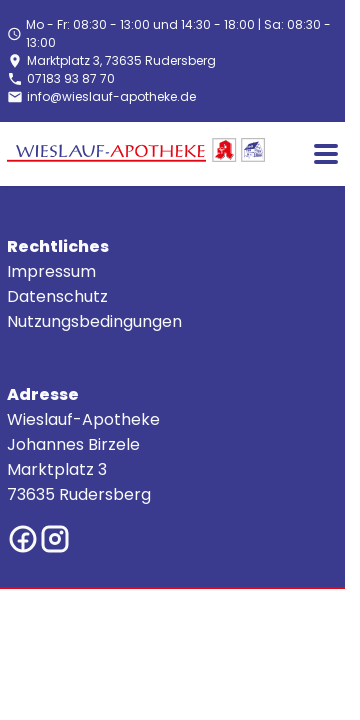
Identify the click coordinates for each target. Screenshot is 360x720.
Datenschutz (57, 296)
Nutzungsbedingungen (94, 321)
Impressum (51, 271)
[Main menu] (326, 154)
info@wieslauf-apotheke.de (111, 96)
